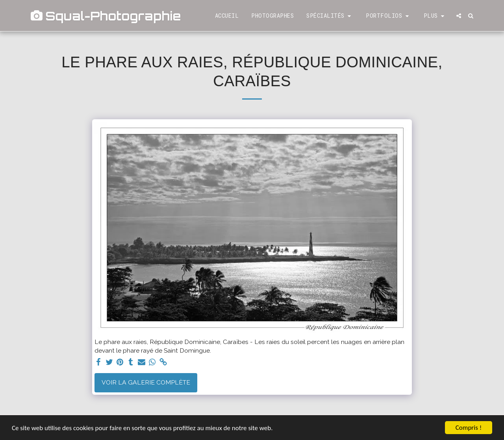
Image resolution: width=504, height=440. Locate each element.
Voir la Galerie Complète (146, 382)
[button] (330, 16)
